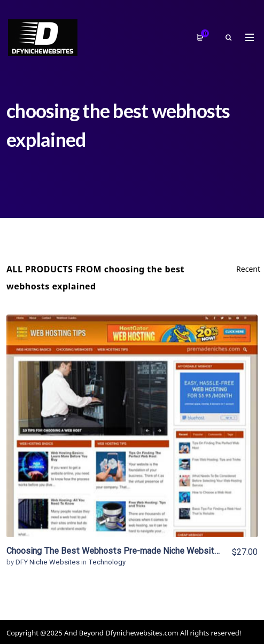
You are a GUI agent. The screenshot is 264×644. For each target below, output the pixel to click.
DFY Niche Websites (48, 562)
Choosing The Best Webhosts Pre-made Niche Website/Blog (123, 551)
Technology (107, 562)
